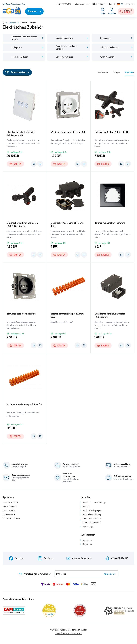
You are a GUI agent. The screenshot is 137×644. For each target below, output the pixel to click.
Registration (87, 545)
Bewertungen (88, 527)
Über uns (86, 507)
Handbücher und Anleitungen (95, 503)
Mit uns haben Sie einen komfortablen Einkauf (92, 521)
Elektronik (12, 23)
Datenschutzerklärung (92, 515)
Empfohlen (130, 73)
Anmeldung (87, 541)
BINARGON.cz (77, 634)
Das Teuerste (103, 73)
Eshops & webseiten (63, 634)
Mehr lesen (129, 4)
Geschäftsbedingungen (92, 511)
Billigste (117, 73)
